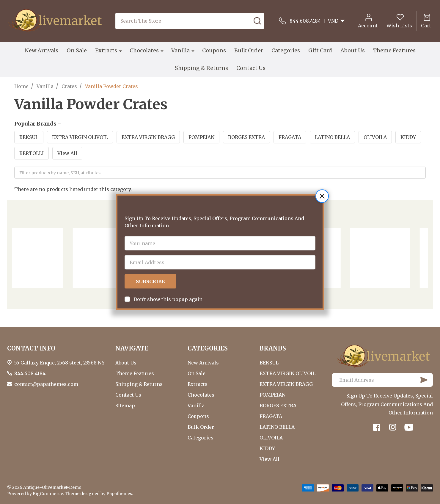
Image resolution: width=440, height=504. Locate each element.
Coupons (214, 50)
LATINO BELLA (332, 137)
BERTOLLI (32, 153)
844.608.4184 (30, 373)
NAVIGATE (132, 348)
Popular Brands (38, 124)
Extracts (106, 50)
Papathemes (119, 494)
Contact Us (251, 68)
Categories (286, 50)
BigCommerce (48, 494)
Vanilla (180, 50)
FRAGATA (290, 137)
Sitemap (125, 406)
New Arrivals (41, 50)
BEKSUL (29, 137)
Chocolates (144, 50)
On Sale (77, 50)
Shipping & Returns (201, 68)
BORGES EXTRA (246, 137)
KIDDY (408, 137)
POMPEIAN (201, 137)
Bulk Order (249, 50)
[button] (322, 181)
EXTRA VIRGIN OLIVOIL (80, 137)
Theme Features (394, 50)
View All (67, 153)
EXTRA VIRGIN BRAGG (148, 137)
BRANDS (273, 348)
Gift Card (320, 50)
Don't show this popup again (168, 284)
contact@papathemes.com (46, 384)
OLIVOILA (375, 137)
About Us (353, 50)
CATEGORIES (208, 348)
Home (21, 86)
